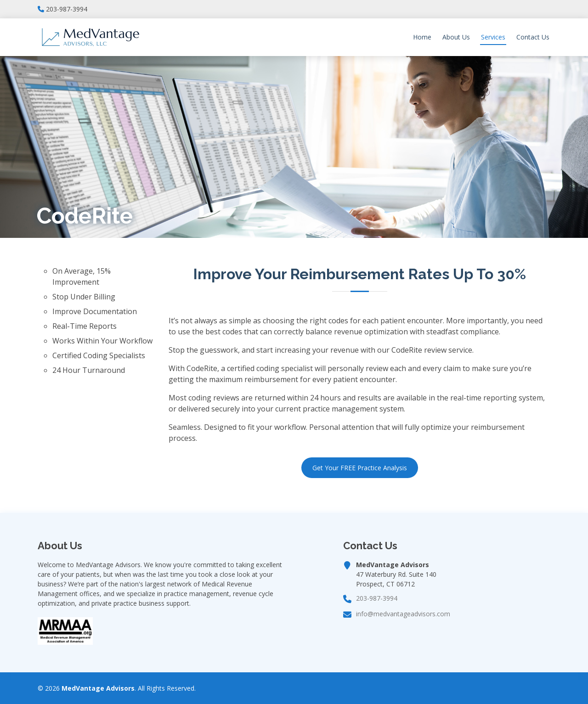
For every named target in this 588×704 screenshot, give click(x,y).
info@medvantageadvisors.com (403, 614)
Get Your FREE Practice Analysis (360, 468)
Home (422, 37)
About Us (456, 37)
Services (493, 37)
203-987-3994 (67, 9)
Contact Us (533, 37)
